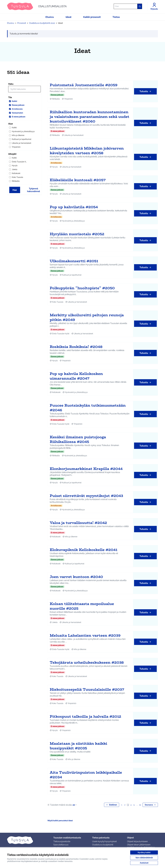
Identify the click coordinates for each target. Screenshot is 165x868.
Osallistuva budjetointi (103, 845)
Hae (15, 190)
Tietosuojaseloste (62, 841)
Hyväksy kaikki (144, 852)
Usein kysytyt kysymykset (104, 841)
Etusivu (11, 23)
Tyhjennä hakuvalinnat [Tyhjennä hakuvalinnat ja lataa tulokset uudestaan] (34, 190)
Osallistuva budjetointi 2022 (42, 23)
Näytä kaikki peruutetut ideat (60, 821)
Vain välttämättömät (144, 858)
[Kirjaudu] (154, 6)
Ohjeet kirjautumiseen (137, 841)
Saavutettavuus (61, 845)
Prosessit (22, 23)
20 (75, 805)
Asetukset (144, 863)
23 (140, 805)
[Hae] (128, 6)
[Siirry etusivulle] (37, 6)
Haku (11, 84)
